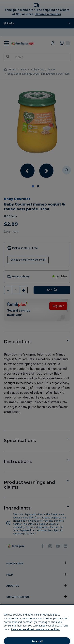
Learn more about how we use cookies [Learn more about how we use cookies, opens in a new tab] (35, 629)
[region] (37, 624)
